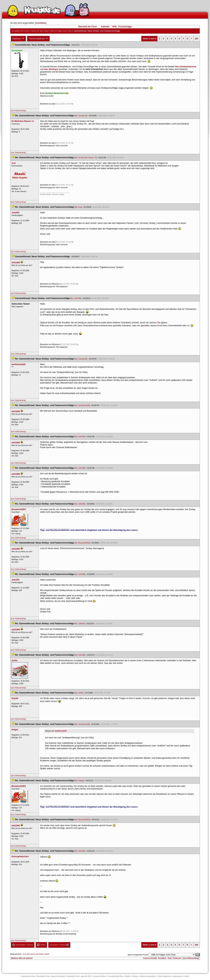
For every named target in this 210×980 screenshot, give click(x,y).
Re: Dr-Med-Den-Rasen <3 (86, 158)
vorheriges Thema (23, 945)
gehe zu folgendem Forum (138, 955)
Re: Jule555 (80, 624)
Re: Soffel (79, 693)
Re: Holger (79, 781)
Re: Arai (78, 207)
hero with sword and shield (33, 954)
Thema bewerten (38, 39)
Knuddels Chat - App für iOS (79, 976)
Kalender (105, 27)
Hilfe (115, 27)
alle (197, 39)
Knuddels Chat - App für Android (51, 976)
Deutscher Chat (28, 976)
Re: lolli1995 (76, 298)
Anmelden (41, 23)
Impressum (178, 976)
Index (41, 945)
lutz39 (47, 954)
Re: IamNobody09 (82, 405)
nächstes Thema (59, 945)
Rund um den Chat (39, 31)
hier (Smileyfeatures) (186, 67)
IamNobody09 (61, 731)
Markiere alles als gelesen (22, 958)
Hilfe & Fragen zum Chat (61, 31)
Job (187, 976)
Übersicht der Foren (87, 27)
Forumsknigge (125, 27)
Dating (135, 976)
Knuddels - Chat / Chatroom (170, 958)
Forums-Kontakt (150, 958)
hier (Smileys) (51, 69)
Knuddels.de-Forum (20, 31)
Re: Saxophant (81, 116)
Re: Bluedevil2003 (82, 543)
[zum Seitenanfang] (18, 110)
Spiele (128, 976)
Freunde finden (99, 976)
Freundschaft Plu (115, 976)
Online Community (148, 976)
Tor (159, 323)
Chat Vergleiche (164, 976)
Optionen (18, 39)
